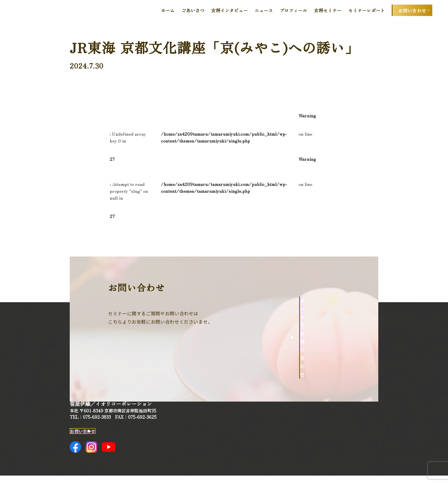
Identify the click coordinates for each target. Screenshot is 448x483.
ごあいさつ (193, 10)
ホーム (168, 10)
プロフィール (293, 10)
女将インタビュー (229, 10)
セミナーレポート (367, 10)
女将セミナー (328, 10)
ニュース (264, 10)
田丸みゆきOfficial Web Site (33, 10)
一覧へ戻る (319, 216)
